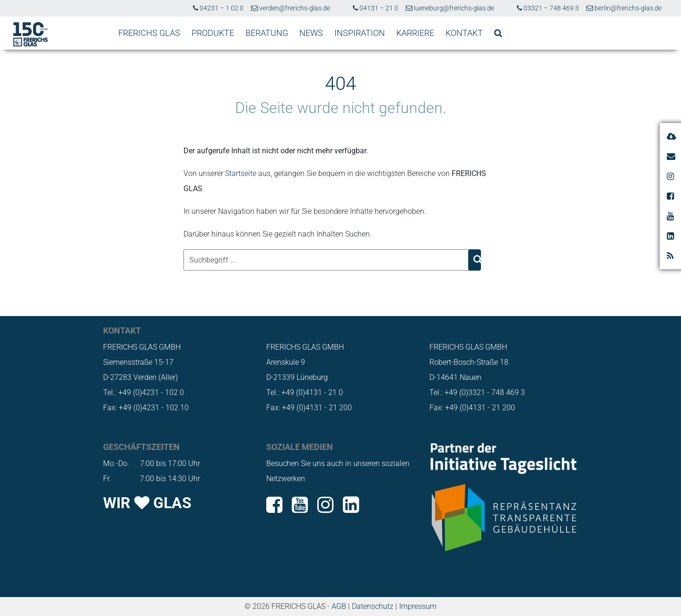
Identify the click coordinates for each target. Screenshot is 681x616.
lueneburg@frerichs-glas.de (450, 8)
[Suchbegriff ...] (327, 260)
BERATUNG (267, 33)
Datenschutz (373, 606)
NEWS (311, 33)
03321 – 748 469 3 (548, 8)
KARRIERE (415, 33)
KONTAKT (464, 33)
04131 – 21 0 (375, 8)
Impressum (418, 606)
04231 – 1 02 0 (218, 8)
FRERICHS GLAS (149, 33)
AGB (339, 606)
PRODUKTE (213, 33)
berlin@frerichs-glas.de (624, 8)
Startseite (241, 173)
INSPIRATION (360, 33)
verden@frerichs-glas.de (291, 8)
